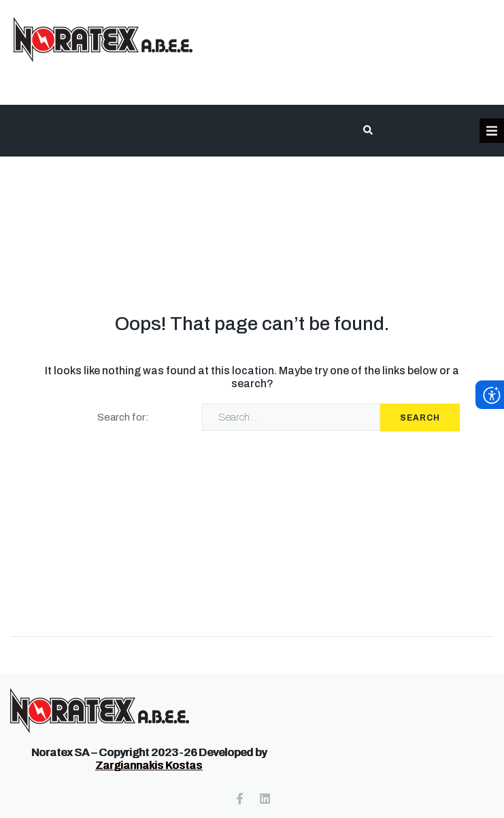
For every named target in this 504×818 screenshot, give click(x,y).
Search (420, 418)
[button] (492, 131)
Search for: (123, 417)
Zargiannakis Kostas (149, 765)
